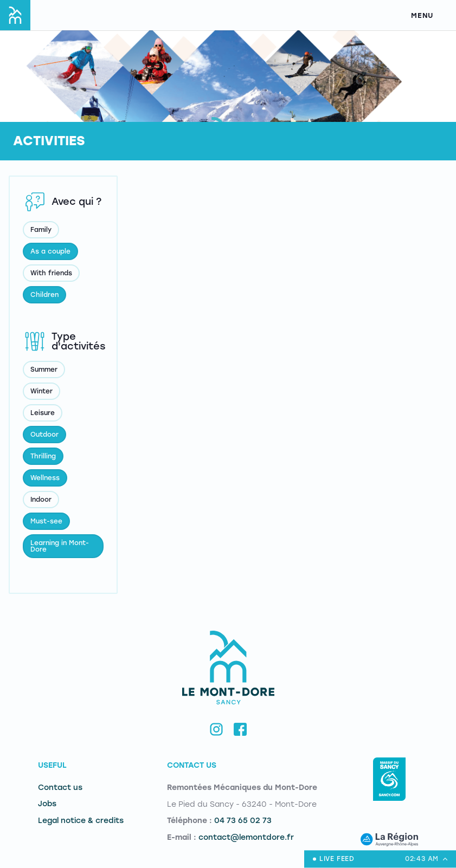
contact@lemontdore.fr (246, 837)
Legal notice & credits (81, 821)
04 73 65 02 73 (243, 821)
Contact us (60, 788)
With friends (51, 273)
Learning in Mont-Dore (60, 546)
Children (44, 295)
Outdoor (44, 435)
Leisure (43, 413)
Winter (41, 391)
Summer (44, 370)
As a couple (50, 251)
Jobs (47, 804)
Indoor (41, 500)
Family (41, 230)
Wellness (45, 478)
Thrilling (43, 456)
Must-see (46, 521)
